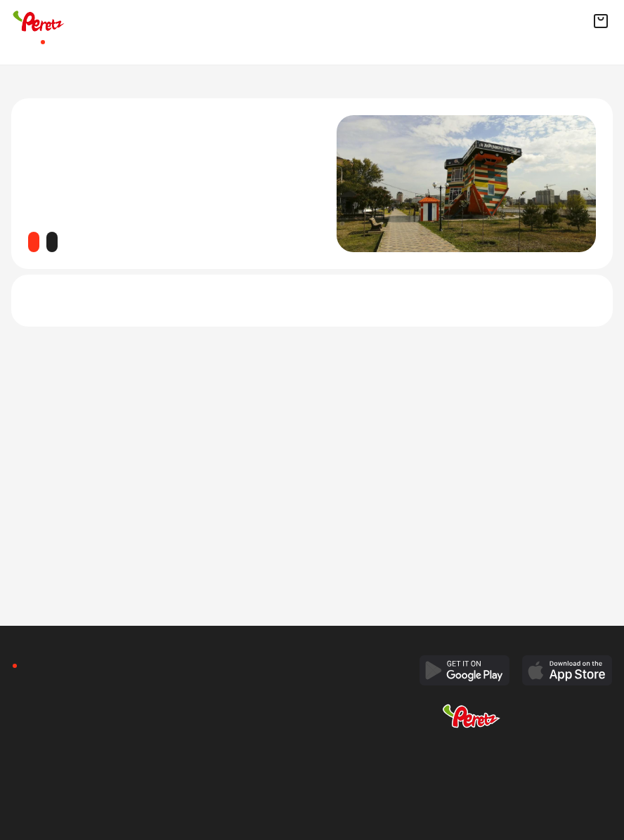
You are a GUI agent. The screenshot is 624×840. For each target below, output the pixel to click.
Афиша (39, 48)
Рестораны (124, 48)
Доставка (67, 48)
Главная (18, 48)
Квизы (96, 48)
